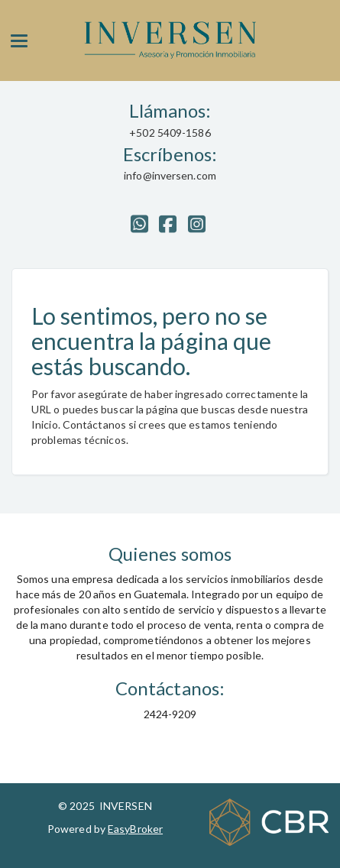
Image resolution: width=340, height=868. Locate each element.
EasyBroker (135, 829)
